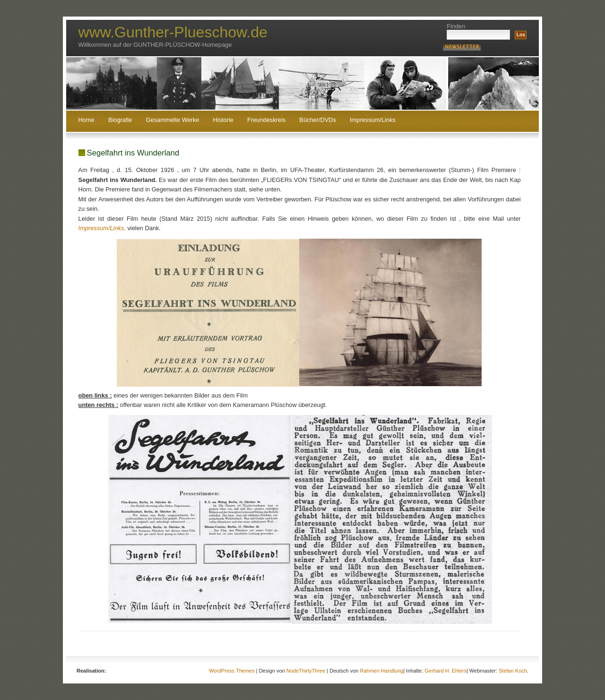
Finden (456, 26)
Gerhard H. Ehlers (445, 671)
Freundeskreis (266, 120)
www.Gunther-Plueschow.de (173, 32)
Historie (223, 120)
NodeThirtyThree (306, 671)
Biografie (120, 120)
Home (86, 120)
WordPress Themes (232, 671)
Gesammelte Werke (173, 120)
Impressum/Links (373, 120)
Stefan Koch (513, 671)
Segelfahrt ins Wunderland (133, 153)
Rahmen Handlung (381, 671)
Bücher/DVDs (318, 120)
